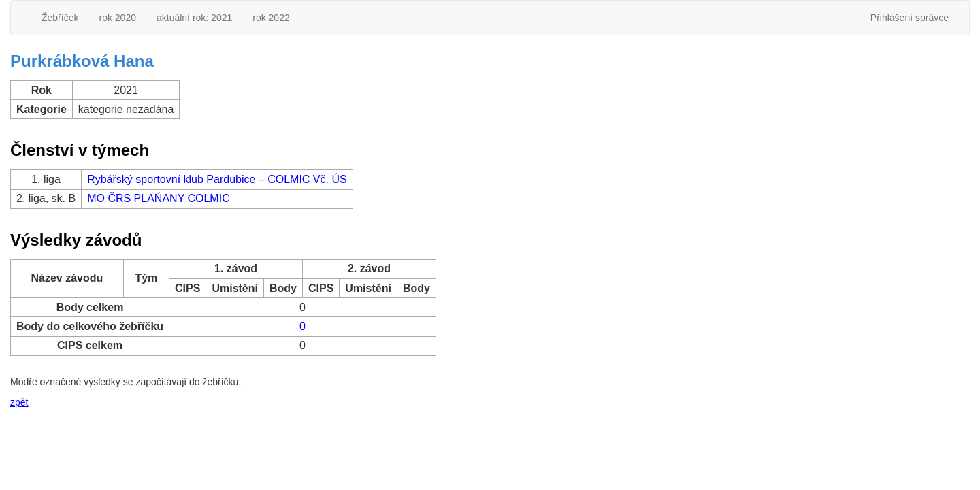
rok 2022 (271, 18)
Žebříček (60, 18)
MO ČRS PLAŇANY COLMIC (159, 198)
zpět (19, 402)
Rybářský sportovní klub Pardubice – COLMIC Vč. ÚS (217, 179)
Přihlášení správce (910, 18)
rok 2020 (117, 18)
